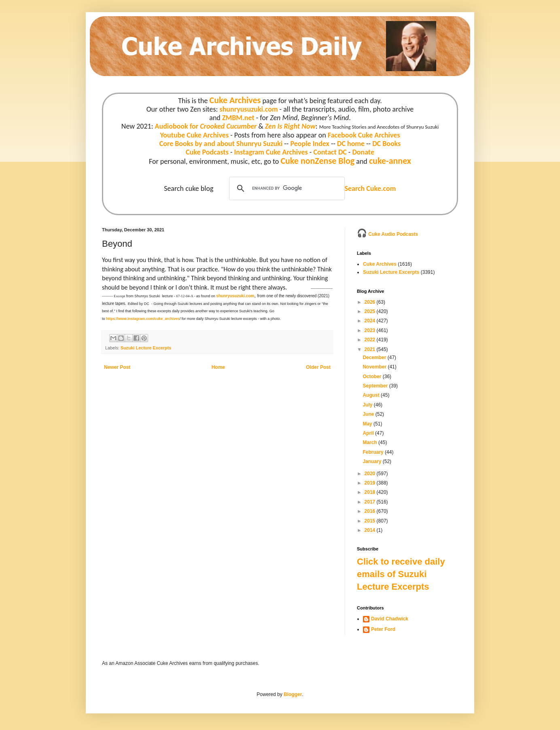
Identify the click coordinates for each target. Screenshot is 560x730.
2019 (371, 483)
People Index (310, 144)
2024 (371, 321)
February (374, 452)
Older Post (318, 367)
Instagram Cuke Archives (271, 152)
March (370, 442)
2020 (371, 474)
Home (218, 367)
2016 (371, 511)
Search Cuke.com (370, 188)
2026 (371, 302)
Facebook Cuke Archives (364, 135)
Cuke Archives (235, 100)
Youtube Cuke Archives (194, 135)
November (375, 367)
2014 (371, 530)
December (375, 358)
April (369, 433)
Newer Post (117, 367)
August (372, 395)
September (376, 386)
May (368, 424)
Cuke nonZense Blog (317, 161)
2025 (371, 311)
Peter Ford (383, 629)
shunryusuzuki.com (249, 109)
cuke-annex (390, 161)
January (372, 461)
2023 (371, 330)
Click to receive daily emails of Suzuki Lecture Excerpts (401, 574)
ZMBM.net (238, 118)
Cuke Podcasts (207, 152)
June (369, 414)
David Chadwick (390, 619)
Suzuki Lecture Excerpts (146, 348)
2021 (371, 349)
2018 (371, 492)
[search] (286, 188)
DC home (351, 144)
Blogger (293, 694)
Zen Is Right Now (290, 126)
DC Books (386, 144)
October (372, 377)
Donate (363, 152)
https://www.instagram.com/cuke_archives (143, 319)
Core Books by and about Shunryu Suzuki (221, 144)
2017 (371, 502)
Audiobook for (206, 126)
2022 (371, 340)
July (368, 405)
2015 (371, 521)
